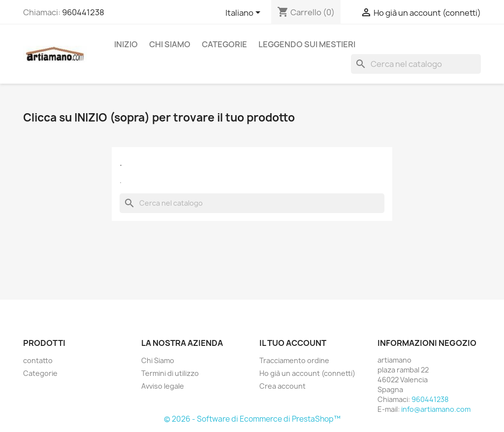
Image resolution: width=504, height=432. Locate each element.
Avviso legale (163, 386)
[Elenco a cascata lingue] (245, 13)
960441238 (83, 12)
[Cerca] (416, 64)
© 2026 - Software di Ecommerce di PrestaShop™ (252, 419)
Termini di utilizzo (170, 373)
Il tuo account (293, 343)
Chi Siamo (170, 44)
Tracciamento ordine (294, 360)
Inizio (126, 44)
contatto (38, 360)
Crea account (283, 386)
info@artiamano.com (436, 409)
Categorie (224, 44)
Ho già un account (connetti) (307, 373)
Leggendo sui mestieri (307, 44)
